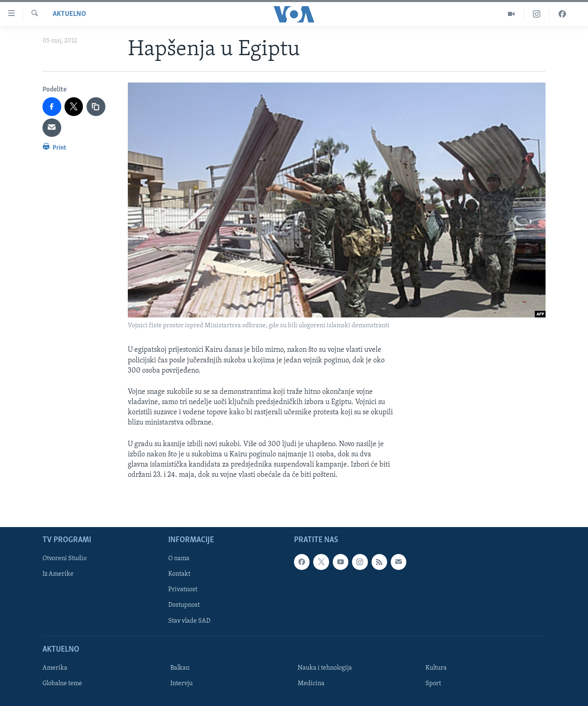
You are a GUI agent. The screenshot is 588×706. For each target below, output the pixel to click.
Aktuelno (69, 14)
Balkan (180, 668)
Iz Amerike (58, 574)
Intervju (182, 684)
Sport (433, 684)
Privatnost (183, 590)
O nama (179, 559)
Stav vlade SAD (189, 621)
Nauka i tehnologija (325, 668)
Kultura (436, 668)
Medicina (311, 684)
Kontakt (179, 574)
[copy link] (96, 107)
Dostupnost (184, 605)
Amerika (55, 668)
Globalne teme (62, 684)
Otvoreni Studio (65, 559)
